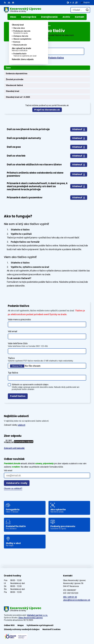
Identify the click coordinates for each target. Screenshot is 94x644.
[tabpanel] (47, 163)
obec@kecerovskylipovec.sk (77, 600)
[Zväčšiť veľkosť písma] (76, 3)
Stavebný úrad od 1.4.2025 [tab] (18, 97)
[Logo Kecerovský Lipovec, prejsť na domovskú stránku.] (23, 10)
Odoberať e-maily (17, 483)
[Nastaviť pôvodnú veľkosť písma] (73, 3)
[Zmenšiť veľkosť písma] (71, 3)
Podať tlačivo (18, 396)
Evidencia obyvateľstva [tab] (17, 74)
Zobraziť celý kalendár (14, 448)
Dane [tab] (8, 68)
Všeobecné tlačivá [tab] (14, 85)
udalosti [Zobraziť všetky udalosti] (22, 425)
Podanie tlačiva (56, 58)
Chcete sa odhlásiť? (13, 489)
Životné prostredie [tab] (15, 79)
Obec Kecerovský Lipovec (31, 618)
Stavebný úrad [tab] (12, 91)
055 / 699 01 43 (70, 597)
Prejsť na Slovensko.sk (47, 110)
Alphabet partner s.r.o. (37, 615)
